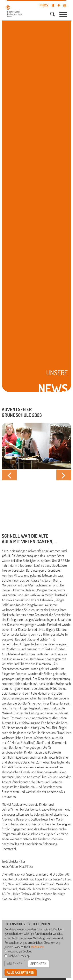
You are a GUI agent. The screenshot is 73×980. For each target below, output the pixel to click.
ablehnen (15, 964)
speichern (38, 964)
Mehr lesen (37, 947)
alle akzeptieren (21, 972)
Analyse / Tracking (18, 956)
